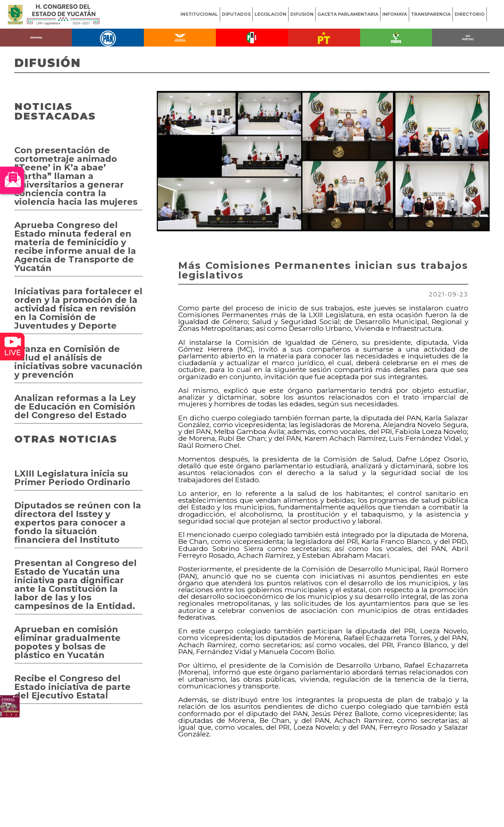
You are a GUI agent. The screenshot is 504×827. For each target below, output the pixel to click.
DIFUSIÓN (302, 14)
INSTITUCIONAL (199, 14)
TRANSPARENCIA (431, 14)
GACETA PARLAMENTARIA (348, 14)
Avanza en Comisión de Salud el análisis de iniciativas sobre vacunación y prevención (78, 362)
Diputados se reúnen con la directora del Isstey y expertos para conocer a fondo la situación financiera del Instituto (78, 523)
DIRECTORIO (470, 14)
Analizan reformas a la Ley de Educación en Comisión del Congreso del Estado (75, 407)
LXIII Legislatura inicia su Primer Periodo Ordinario (72, 478)
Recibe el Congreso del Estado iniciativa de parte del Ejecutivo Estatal (72, 687)
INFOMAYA (395, 14)
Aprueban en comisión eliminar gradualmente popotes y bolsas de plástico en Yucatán (67, 642)
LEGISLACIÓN (270, 14)
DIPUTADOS (236, 14)
